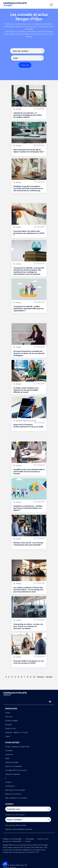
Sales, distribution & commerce (16, 798)
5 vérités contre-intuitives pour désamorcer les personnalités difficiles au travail (26, 390)
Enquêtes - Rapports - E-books (16, 732)
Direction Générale (12, 762)
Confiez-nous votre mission (15, 815)
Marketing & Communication (15, 790)
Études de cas (10, 728)
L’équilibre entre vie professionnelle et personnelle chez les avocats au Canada (29, 471)
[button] (5, 864)
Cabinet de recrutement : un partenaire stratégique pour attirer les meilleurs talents (28, 115)
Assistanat (9, 750)
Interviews (9, 717)
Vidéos (8, 736)
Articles (8, 713)
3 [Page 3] (12, 677)
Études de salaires (12, 720)
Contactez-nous (13, 809)
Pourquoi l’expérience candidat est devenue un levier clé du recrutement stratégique (29, 353)
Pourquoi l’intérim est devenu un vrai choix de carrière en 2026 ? (28, 662)
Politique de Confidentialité (12, 839)
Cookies (28, 841)
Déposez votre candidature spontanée (19, 829)
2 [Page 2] (9, 677)
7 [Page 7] (24, 677)
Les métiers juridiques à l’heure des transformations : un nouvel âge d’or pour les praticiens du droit (28, 590)
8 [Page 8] (28, 677)
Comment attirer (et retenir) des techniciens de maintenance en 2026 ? (29, 233)
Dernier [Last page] (49, 677)
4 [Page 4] (15, 677)
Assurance (9, 754)
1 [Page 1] (6, 677)
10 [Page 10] (34, 677)
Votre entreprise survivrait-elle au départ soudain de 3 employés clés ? (29, 151)
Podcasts (9, 724)
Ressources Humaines (13, 794)
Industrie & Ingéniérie (13, 774)
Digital (7, 758)
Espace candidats (14, 820)
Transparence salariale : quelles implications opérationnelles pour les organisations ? (28, 308)
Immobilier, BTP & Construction (16, 770)
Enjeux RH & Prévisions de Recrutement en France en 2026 (28, 426)
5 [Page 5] (18, 677)
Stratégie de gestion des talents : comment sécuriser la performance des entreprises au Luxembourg (28, 188)
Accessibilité (29, 839)
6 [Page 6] (21, 677)
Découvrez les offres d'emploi (16, 825)
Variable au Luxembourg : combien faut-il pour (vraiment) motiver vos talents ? (28, 508)
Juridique (8, 782)
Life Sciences (10, 786)
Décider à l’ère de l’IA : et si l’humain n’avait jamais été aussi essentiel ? (28, 544)
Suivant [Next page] (40, 677)
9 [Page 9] (31, 677)
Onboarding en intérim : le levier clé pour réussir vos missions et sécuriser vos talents (28, 626)
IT (6, 778)
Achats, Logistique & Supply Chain (17, 746)
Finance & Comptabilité (13, 766)
